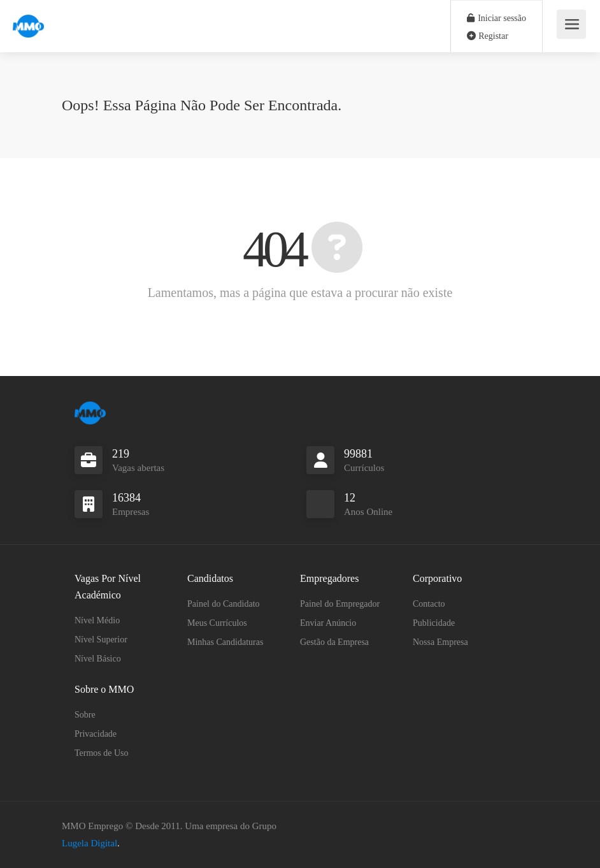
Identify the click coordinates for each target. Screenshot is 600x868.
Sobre (85, 715)
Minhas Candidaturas (225, 642)
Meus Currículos (217, 623)
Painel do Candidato (224, 604)
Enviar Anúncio (328, 623)
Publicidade (434, 623)
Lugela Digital (89, 843)
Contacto (429, 604)
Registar (488, 36)
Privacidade (96, 734)
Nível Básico (98, 659)
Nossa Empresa (440, 642)
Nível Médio (97, 620)
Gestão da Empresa (334, 642)
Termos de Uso (102, 753)
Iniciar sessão (496, 18)
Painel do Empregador (340, 604)
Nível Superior (101, 640)
